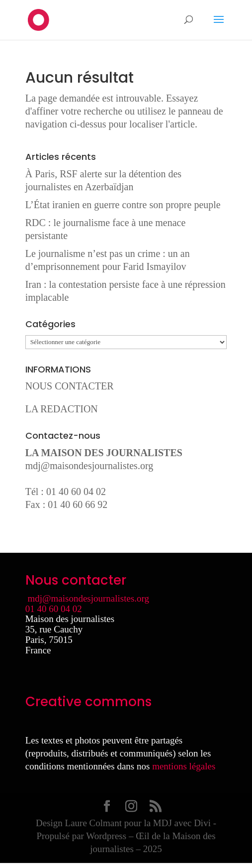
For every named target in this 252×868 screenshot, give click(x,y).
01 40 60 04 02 (54, 609)
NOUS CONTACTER (70, 386)
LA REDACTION (62, 409)
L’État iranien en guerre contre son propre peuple (123, 205)
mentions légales (184, 766)
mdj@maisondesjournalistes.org (89, 466)
